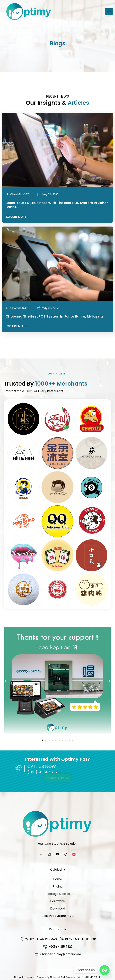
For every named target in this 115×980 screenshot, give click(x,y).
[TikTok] (66, 854)
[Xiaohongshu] (74, 854)
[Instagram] (49, 854)
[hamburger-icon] (109, 12)
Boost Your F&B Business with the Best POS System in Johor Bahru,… (57, 205)
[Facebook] (41, 854)
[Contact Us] (105, 970)
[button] (6, 681)
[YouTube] (57, 854)
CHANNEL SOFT (20, 194)
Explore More (17, 217)
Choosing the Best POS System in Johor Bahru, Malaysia (54, 316)
